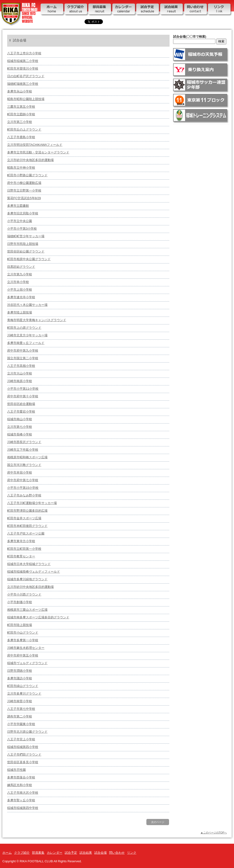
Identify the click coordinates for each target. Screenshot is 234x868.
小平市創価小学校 (20, 602)
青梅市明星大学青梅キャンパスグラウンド (37, 320)
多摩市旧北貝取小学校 (23, 213)
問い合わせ (196, 10)
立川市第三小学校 (20, 122)
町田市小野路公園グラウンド (27, 175)
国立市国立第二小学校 (23, 358)
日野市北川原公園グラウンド (27, 732)
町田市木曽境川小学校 (23, 68)
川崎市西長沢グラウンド (24, 442)
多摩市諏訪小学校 (20, 678)
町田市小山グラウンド (23, 633)
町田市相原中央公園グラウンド (29, 259)
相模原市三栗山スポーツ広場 (27, 610)
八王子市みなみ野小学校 (24, 495)
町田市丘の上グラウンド (24, 129)
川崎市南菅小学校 (20, 701)
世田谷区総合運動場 (21, 404)
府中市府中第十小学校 (23, 396)
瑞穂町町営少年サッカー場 (26, 236)
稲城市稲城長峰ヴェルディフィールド (34, 572)
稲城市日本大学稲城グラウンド (29, 564)
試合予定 (148, 10)
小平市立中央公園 (20, 221)
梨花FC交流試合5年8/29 (24, 198)
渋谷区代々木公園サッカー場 (27, 305)
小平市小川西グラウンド (24, 594)
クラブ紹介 (76, 10)
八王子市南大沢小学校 (23, 793)
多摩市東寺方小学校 (21, 541)
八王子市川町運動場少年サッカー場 (32, 503)
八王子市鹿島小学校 (21, 137)
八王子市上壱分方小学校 (24, 53)
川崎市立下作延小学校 (23, 450)
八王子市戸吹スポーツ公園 (26, 533)
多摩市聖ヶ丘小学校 (21, 800)
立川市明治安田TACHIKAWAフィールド (35, 145)
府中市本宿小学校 (20, 472)
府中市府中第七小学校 (23, 480)
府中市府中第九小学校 (23, 351)
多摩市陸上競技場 (20, 312)
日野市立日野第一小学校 (24, 190)
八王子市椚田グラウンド (24, 754)
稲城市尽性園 (16, 770)
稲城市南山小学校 (20, 419)
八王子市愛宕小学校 (21, 411)
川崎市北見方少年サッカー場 (27, 335)
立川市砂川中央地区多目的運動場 (30, 160)
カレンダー (124, 10)
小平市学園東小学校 (21, 724)
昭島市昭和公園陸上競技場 (26, 99)
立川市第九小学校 (20, 274)
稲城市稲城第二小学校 (23, 61)
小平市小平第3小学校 (22, 229)
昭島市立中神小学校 (21, 168)
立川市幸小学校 (18, 282)
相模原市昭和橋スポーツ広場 (27, 457)
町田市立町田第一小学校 (24, 549)
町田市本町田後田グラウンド (27, 526)
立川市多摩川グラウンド (24, 694)
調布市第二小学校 (20, 716)
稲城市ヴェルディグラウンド (27, 663)
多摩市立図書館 (18, 206)
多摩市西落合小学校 (21, 777)
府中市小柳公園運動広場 (24, 183)
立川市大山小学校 (20, 373)
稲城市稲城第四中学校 (23, 808)
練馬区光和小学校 (20, 785)
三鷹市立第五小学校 (21, 107)
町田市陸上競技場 (20, 625)
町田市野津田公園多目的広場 (27, 511)
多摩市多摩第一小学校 (23, 640)
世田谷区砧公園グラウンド (26, 251)
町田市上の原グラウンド (24, 328)
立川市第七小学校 (20, 427)
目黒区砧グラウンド (21, 267)
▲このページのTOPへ (214, 833)
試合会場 (101, 853)
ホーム (53, 10)
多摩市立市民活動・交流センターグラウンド (38, 152)
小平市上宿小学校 (20, 290)
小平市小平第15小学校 (23, 488)
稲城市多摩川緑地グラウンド (27, 579)
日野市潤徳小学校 (20, 671)
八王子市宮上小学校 (21, 739)
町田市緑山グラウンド (23, 686)
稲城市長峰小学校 (20, 434)
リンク (220, 10)
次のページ (158, 822)
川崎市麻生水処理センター (26, 648)
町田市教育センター (21, 556)
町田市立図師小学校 (21, 114)
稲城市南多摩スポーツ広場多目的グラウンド (38, 617)
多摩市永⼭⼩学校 (20, 91)
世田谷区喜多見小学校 (23, 762)
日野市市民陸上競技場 (23, 244)
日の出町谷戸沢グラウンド (26, 76)
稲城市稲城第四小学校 (23, 747)
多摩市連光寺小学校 (21, 297)
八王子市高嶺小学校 (21, 366)
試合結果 (172, 10)
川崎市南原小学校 (20, 381)
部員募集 (100, 10)
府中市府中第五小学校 (23, 655)
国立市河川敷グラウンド (24, 465)
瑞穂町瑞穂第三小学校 (23, 84)
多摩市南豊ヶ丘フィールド (26, 343)
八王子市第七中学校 (21, 709)
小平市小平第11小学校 (23, 389)
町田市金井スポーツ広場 (24, 518)
